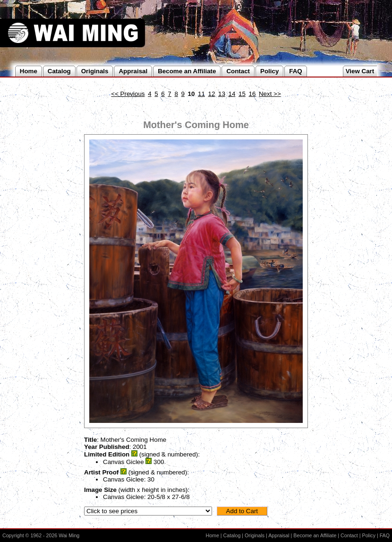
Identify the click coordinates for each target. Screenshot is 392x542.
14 (232, 94)
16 (252, 94)
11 (201, 94)
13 (222, 94)
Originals (255, 535)
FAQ (385, 535)
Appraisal (279, 535)
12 (212, 94)
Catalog (232, 535)
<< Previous (128, 94)
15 (242, 94)
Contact (349, 535)
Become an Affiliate (315, 535)
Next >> (270, 94)
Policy (369, 535)
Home (212, 535)
